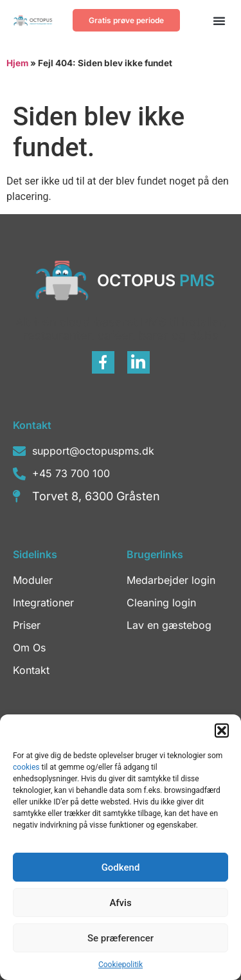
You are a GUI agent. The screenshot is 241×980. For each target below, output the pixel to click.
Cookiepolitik (121, 965)
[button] (222, 730)
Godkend (121, 867)
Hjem (17, 63)
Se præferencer (121, 938)
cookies (27, 767)
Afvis (120, 903)
